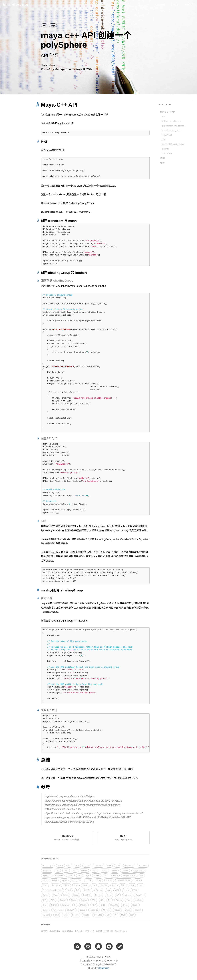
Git (69, 866)
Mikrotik (106, 910)
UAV (141, 885)
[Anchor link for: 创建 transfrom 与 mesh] (38, 220)
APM (118, 866)
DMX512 (87, 895)
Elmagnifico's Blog (15, 5)
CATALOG (166, 105)
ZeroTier (88, 890)
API (44, 25)
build (65, 915)
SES (94, 900)
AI (116, 915)
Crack (45, 885)
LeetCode (98, 866)
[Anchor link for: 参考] (37, 787)
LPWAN (125, 871)
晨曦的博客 (68, 931)
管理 (57, 915)
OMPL (70, 875)
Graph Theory (139, 871)
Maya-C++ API (168, 112)
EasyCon (104, 885)
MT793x (84, 905)
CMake (86, 915)
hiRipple (79, 931)
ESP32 (54, 905)
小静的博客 (55, 931)
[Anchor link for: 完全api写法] (37, 438)
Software (65, 905)
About (189, 5)
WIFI (53, 900)
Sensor (84, 900)
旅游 (117, 890)
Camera (63, 900)
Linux (66, 871)
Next (124, 838)
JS (105, 875)
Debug (82, 910)
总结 (162, 158)
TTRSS (109, 880)
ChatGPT (71, 910)
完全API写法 (167, 135)
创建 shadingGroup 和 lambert (174, 126)
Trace (138, 880)
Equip (56, 895)
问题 (163, 140)
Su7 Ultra (98, 915)
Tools (94, 871)
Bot (110, 900)
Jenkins (138, 900)
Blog (114, 885)
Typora (99, 890)
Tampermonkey (129, 875)
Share (76, 895)
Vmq (128, 900)
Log (125, 890)
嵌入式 (60, 866)
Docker (88, 880)
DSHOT (66, 885)
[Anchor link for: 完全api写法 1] (37, 710)
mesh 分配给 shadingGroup (173, 144)
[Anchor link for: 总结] (37, 760)
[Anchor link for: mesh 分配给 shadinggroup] (38, 590)
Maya (53, 25)
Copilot (135, 905)
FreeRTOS (129, 866)
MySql (64, 880)
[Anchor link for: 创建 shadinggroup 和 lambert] (38, 272)
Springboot (76, 880)
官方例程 (165, 149)
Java (45, 880)
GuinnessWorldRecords (52, 890)
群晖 (78, 890)
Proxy (132, 885)
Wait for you (121, 931)
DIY (44, 900)
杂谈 (123, 885)
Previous (67, 838)
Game (109, 895)
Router (97, 875)
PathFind (59, 875)
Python (119, 900)
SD (58, 871)
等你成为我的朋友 (105, 931)
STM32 (104, 871)
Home (161, 5)
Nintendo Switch (124, 880)
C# (94, 885)
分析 (163, 117)
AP (118, 895)
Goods (66, 895)
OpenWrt (114, 905)
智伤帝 (44, 931)
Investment (58, 910)
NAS (69, 890)
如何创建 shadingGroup (171, 130)
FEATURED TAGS (50, 859)
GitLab (117, 910)
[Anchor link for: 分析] (38, 141)
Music (85, 885)
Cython (46, 895)
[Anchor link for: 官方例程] (37, 598)
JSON (134, 890)
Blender (98, 895)
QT (88, 875)
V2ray (99, 880)
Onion (125, 905)
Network (127, 895)
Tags (175, 5)
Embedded (47, 871)
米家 (44, 905)
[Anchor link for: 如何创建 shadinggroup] (37, 281)
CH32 (103, 905)
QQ (102, 900)
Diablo (74, 900)
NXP (94, 905)
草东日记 (89, 931)
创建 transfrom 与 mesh (171, 121)
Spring (54, 880)
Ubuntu (84, 871)
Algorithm (47, 875)
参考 (162, 163)
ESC (76, 885)
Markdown (143, 866)
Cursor (45, 910)
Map (108, 890)
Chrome (115, 875)
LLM (132, 915)
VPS (80, 875)
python (87, 866)
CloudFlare (140, 895)
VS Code (46, 915)
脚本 (77, 866)
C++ (109, 866)
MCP (123, 915)
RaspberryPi (48, 866)
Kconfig (75, 915)
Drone (127, 910)
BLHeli (55, 885)
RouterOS (94, 910)
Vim (75, 871)
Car (108, 915)
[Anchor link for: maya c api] (37, 105)
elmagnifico (104, 968)
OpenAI (138, 910)
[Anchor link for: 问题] (38, 521)
